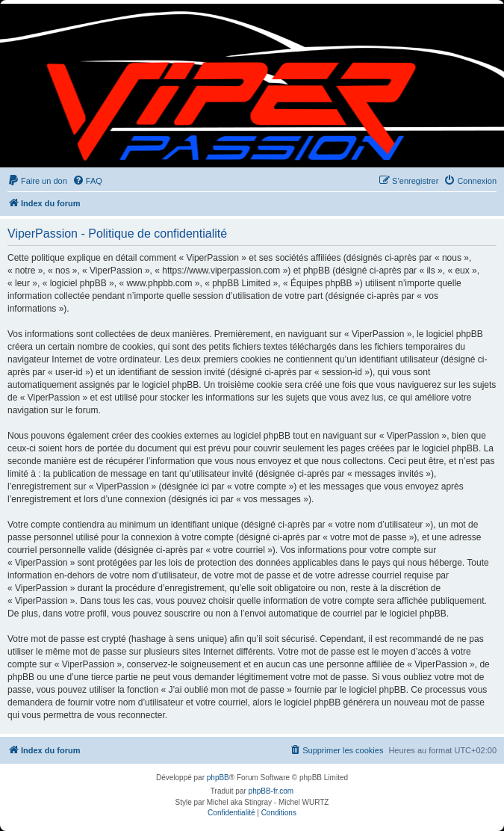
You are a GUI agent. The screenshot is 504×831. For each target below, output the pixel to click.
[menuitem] (37, 181)
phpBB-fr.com (271, 791)
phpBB (218, 778)
